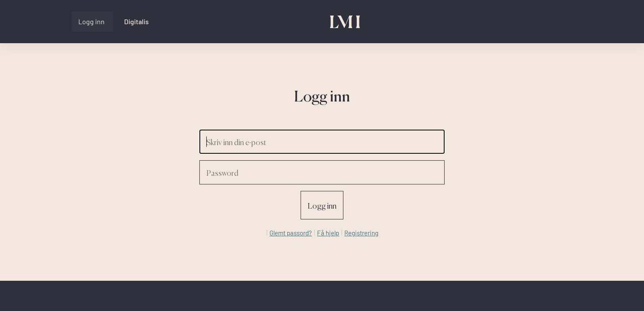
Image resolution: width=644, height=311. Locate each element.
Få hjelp (328, 233)
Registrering (361, 233)
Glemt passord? (291, 233)
